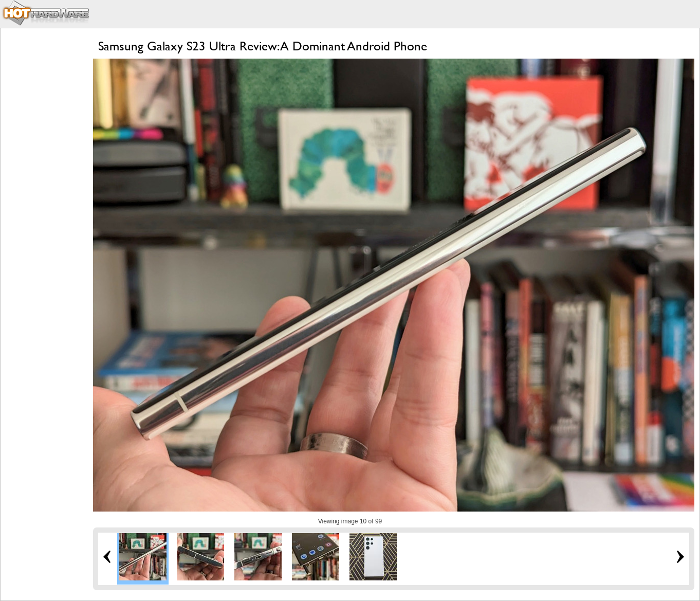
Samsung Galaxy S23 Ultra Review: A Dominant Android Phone (263, 46)
